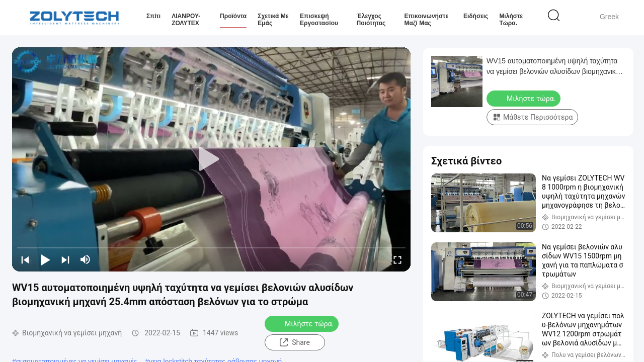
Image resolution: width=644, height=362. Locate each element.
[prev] (25, 259)
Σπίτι (153, 16)
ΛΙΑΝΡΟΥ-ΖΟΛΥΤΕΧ (186, 20)
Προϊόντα (233, 16)
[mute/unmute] (86, 259)
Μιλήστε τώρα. (511, 20)
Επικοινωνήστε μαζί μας (427, 20)
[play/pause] (45, 259)
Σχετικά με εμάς (273, 20)
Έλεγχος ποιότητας (371, 20)
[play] (211, 159)
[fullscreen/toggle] (397, 259)
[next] (65, 259)
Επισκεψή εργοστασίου (319, 20)
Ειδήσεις (476, 16)
